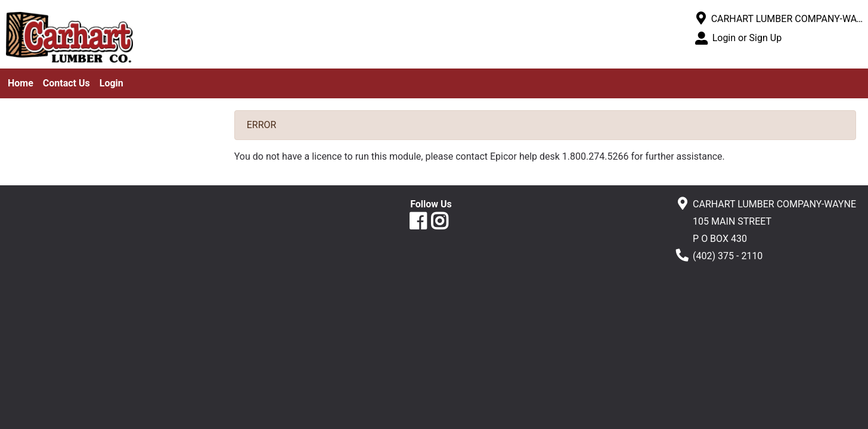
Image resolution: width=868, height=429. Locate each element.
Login (111, 83)
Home (21, 83)
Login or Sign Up (747, 38)
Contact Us (66, 83)
